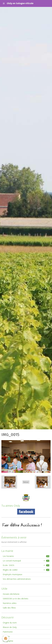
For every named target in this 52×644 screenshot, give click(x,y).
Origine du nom (10, 623)
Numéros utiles (10, 603)
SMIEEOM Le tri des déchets (16, 599)
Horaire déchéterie (11, 594)
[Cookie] (6, 638)
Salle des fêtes (9, 608)
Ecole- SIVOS (26, 565)
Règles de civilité (26, 570)
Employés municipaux (12, 574)
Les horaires (26, 556)
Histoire (6, 636)
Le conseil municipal (26, 561)
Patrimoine (8, 632)
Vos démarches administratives (17, 579)
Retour (26, 482)
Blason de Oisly (10, 627)
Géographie (8, 641)
